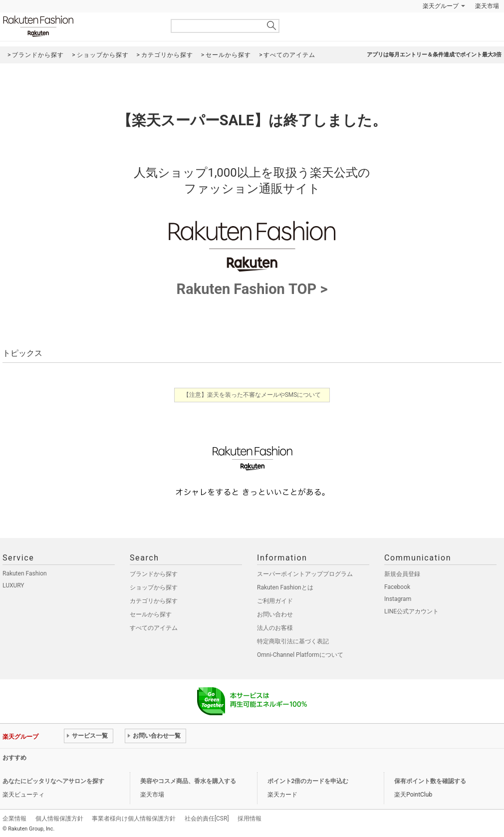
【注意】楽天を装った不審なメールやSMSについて (252, 395)
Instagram (398, 599)
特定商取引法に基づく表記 (293, 641)
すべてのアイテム (154, 628)
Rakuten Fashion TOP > (252, 282)
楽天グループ (441, 6)
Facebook (397, 587)
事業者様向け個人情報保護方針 (134, 819)
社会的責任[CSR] (207, 819)
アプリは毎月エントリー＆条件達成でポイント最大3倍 (434, 55)
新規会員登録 (402, 574)
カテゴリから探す (154, 601)
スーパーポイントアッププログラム (305, 574)
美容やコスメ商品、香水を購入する (188, 781)
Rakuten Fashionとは (285, 587)
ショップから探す (154, 587)
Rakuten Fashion (80, 26)
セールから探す (151, 614)
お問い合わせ (275, 614)
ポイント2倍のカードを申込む (308, 781)
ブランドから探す (154, 574)
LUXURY (13, 585)
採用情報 (250, 819)
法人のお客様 (275, 628)
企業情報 (14, 819)
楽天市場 (487, 6)
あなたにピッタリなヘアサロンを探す (53, 781)
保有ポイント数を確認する (430, 781)
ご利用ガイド (275, 601)
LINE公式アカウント (411, 611)
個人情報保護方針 (59, 819)
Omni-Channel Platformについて (300, 655)
